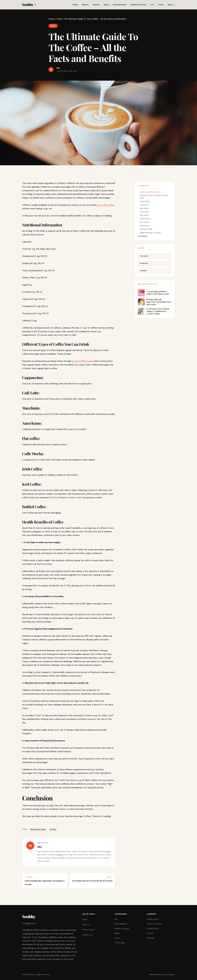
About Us (87, 925)
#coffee (53, 829)
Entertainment (120, 5)
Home (75, 5)
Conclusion (143, 237)
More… (171, 5)
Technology (120, 943)
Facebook (144, 265)
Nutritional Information (150, 193)
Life (152, 5)
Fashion (96, 5)
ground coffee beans (82, 361)
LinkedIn (143, 272)
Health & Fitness (139, 5)
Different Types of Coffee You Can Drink (154, 198)
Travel (161, 5)
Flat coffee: (144, 216)
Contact (150, 933)
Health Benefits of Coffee (150, 233)
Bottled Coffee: (146, 230)
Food (59, 19)
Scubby (29, 4)
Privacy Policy (88, 930)
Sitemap (150, 938)
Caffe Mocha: (145, 220)
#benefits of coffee (38, 829)
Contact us (87, 935)
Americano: (144, 213)
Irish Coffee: (145, 223)
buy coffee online (106, 205)
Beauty (85, 5)
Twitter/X (144, 258)
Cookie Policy (153, 929)
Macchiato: (144, 209)
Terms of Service (154, 924)
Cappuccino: (145, 202)
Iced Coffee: (145, 227)
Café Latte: (144, 206)
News (106, 5)
